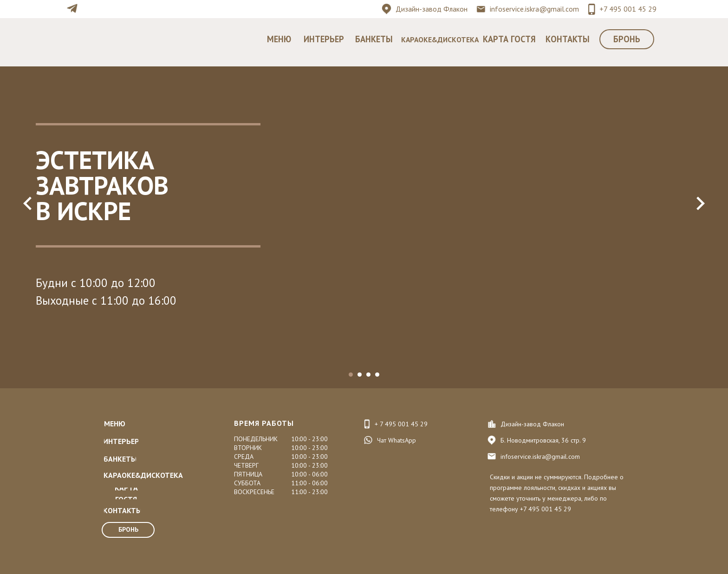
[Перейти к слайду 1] (351, 375)
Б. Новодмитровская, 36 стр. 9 (543, 440)
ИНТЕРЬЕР (324, 39)
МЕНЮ (279, 39)
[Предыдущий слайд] (28, 203)
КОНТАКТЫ (568, 39)
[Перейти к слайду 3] (368, 375)
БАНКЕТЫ (374, 39)
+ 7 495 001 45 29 (401, 424)
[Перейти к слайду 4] (377, 375)
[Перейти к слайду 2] (360, 375)
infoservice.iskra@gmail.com (534, 9)
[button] (627, 39)
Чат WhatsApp (396, 440)
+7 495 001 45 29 (628, 9)
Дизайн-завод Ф (422, 9)
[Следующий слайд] (700, 203)
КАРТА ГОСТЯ (509, 39)
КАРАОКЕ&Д (422, 39)
